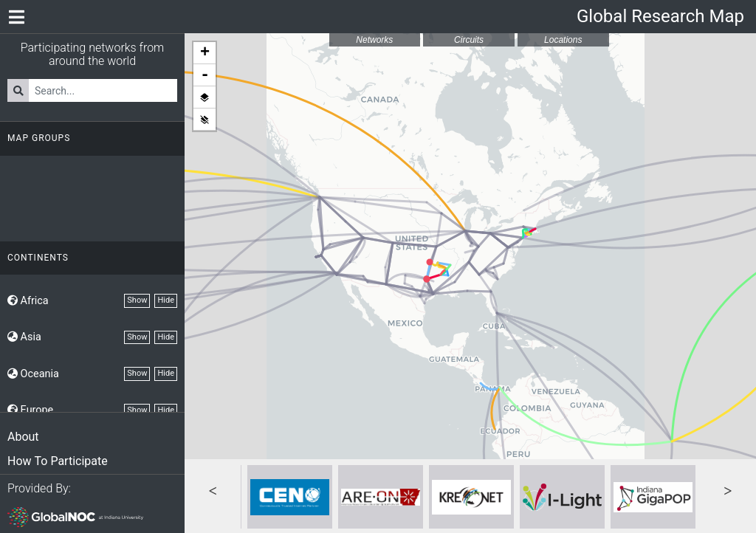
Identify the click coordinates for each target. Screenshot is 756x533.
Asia (24, 337)
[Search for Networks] (103, 90)
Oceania (33, 374)
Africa (28, 301)
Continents (38, 258)
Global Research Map (660, 17)
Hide (166, 300)
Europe (30, 410)
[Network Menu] (17, 17)
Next (728, 489)
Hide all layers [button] (205, 120)
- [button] (205, 75)
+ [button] (205, 53)
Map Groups (39, 138)
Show (137, 300)
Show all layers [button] (205, 97)
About (23, 437)
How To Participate (58, 461)
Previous (213, 489)
